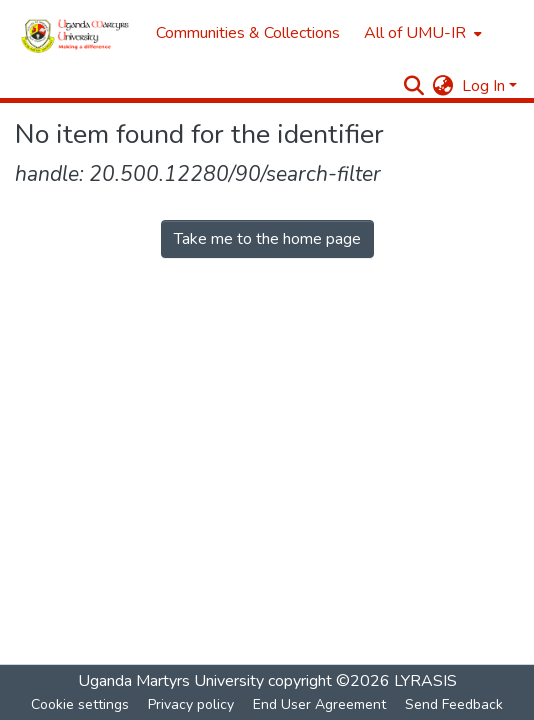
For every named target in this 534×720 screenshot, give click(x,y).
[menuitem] (421, 33)
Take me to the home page (267, 239)
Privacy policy (191, 704)
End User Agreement (319, 704)
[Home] (75, 33)
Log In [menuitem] (483, 86)
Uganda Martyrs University (171, 681)
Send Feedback (454, 704)
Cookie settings (80, 704)
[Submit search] (414, 86)
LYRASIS (425, 681)
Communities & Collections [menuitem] (248, 33)
